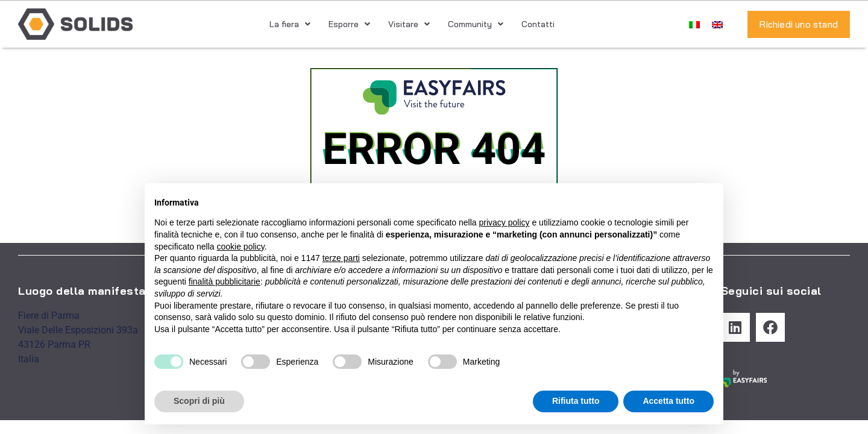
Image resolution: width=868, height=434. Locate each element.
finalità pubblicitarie (225, 281)
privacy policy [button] (505, 222)
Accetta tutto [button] (668, 401)
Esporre (349, 24)
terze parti (341, 258)
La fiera (290, 24)
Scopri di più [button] (199, 401)
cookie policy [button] (241, 247)
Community (476, 24)
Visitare (409, 24)
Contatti (538, 24)
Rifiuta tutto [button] (576, 401)
